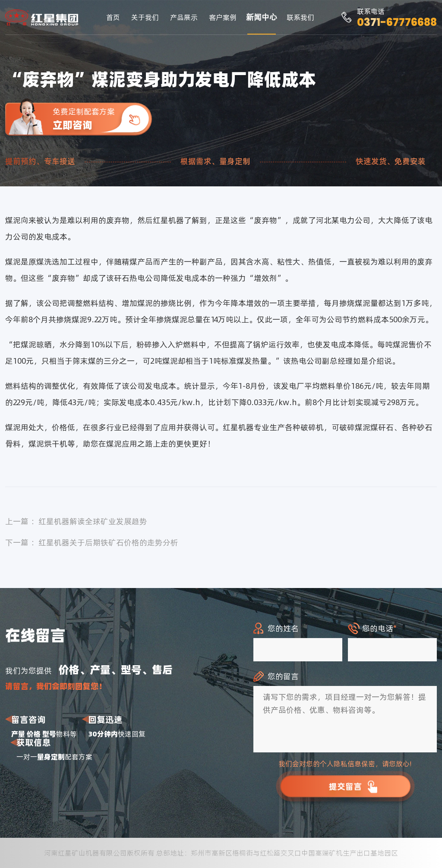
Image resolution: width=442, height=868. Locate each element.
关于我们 (145, 17)
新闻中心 (262, 17)
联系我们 (300, 17)
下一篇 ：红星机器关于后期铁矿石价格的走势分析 (92, 542)
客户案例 (223, 17)
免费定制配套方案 (102, 119)
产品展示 (184, 17)
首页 (113, 17)
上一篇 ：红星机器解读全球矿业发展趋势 (76, 521)
